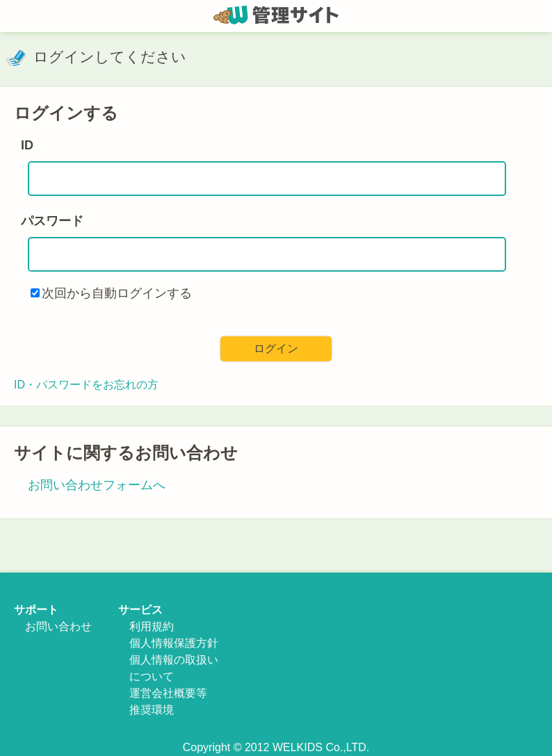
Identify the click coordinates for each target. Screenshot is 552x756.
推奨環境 (152, 710)
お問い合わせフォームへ (97, 485)
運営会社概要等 (168, 693)
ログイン (276, 348)
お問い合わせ (58, 626)
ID (27, 145)
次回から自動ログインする (117, 293)
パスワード (52, 221)
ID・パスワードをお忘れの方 (86, 385)
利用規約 (152, 626)
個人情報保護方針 (174, 643)
